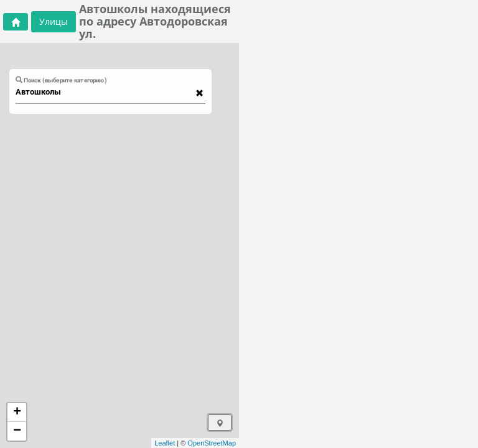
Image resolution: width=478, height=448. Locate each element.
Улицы (54, 21)
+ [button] (17, 413)
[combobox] (105, 92)
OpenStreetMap (212, 443)
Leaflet (165, 443)
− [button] (17, 431)
